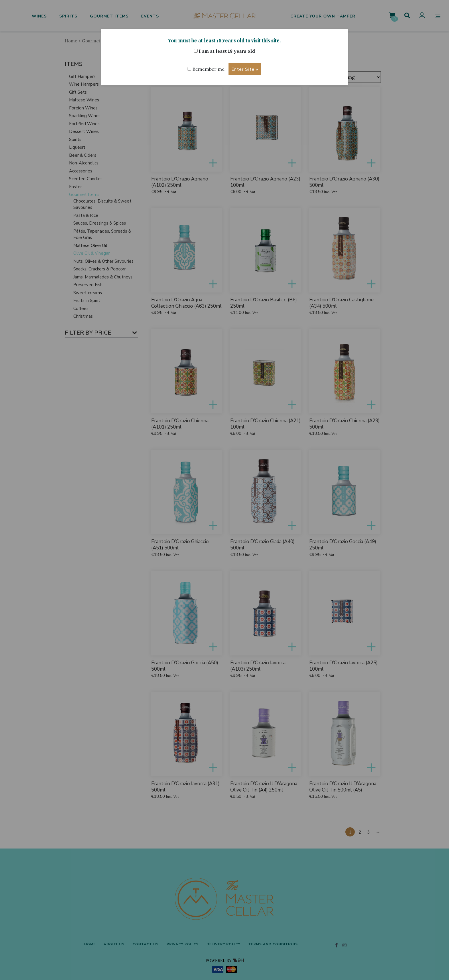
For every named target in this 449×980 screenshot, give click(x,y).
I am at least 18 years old (224, 51)
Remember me (206, 69)
